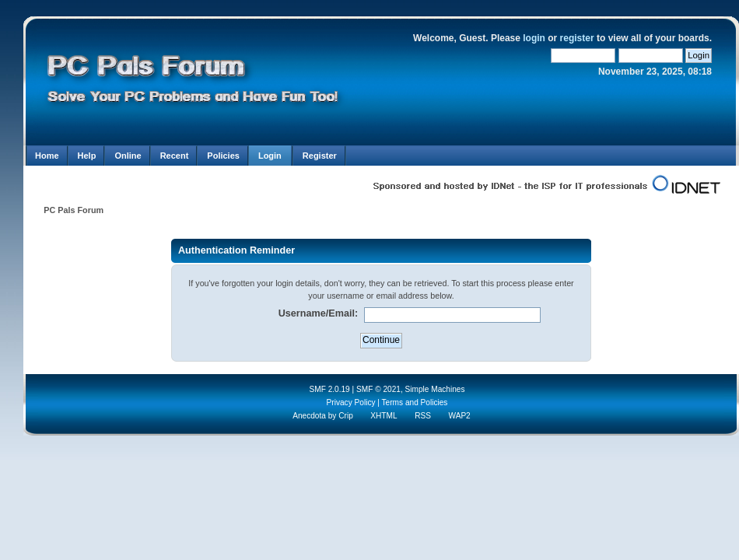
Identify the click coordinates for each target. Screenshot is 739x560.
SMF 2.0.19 (329, 389)
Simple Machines (435, 389)
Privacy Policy (351, 402)
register (577, 38)
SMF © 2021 (378, 389)
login (534, 38)
